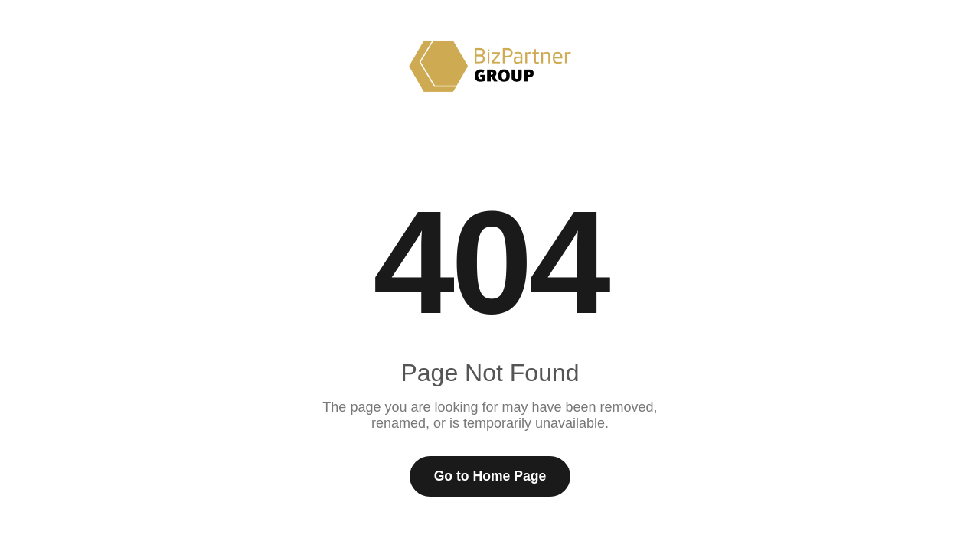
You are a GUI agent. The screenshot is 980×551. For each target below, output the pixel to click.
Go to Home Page (490, 476)
